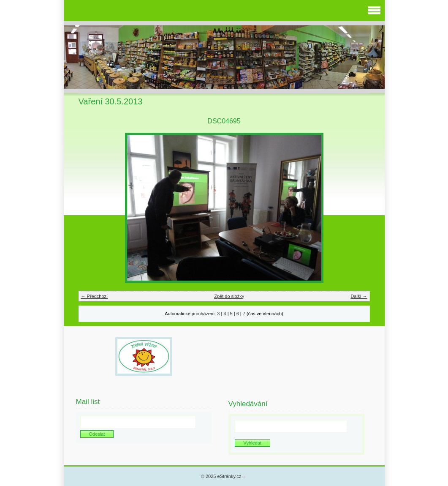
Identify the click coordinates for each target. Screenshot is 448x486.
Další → (359, 296)
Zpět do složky (229, 296)
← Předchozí (95, 296)
